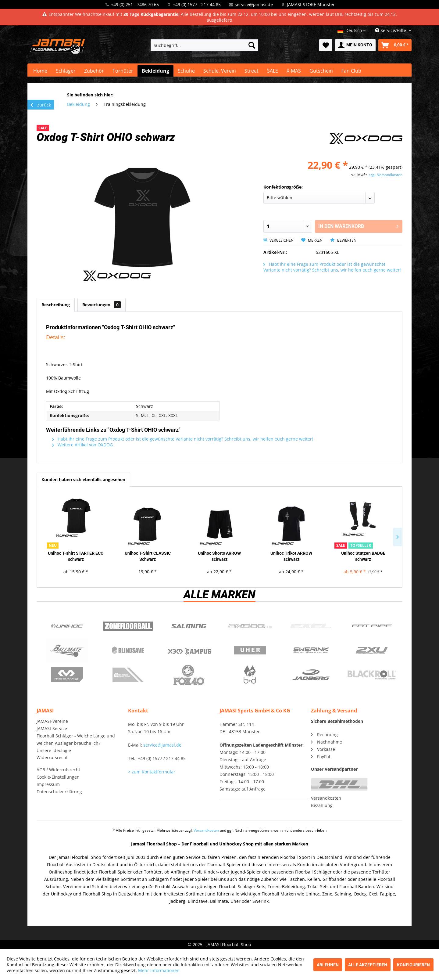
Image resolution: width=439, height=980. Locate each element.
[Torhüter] (123, 71)
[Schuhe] (186, 71)
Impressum (48, 784)
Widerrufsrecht (52, 757)
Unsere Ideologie (54, 750)
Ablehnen (328, 965)
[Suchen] (252, 45)
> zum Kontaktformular (152, 772)
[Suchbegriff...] (204, 45)
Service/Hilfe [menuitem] (391, 30)
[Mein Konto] (355, 45)
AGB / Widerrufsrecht (58, 770)
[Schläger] (66, 71)
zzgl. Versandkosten (385, 175)
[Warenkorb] (395, 45)
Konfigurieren (413, 965)
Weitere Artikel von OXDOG (82, 445)
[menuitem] (204, 45)
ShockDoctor (128, 675)
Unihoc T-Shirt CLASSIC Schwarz (148, 556)
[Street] (252, 71)
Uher (250, 650)
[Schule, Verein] (220, 71)
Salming (189, 626)
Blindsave (128, 650)
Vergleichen (278, 240)
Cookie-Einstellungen (58, 777)
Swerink (311, 650)
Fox (189, 675)
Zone (128, 626)
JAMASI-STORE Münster (311, 4)
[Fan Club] (351, 71)
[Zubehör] (94, 71)
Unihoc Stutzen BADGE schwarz (363, 556)
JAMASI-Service (52, 728)
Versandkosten (326, 798)
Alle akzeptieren (368, 965)
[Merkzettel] (326, 45)
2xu (372, 650)
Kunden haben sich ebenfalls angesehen (83, 479)
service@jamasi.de (254, 4)
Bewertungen (102, 305)
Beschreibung (56, 305)
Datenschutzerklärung (59, 792)
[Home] (40, 71)
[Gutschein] (321, 71)
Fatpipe (372, 626)
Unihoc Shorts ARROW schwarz (219, 556)
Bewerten (343, 240)
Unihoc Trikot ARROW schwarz (291, 556)
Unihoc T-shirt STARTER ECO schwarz (76, 556)
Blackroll (372, 675)
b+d (250, 675)
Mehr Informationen (159, 970)
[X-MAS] (294, 71)
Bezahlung (322, 805)
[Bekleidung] (155, 71)
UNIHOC (67, 626)
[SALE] (273, 71)
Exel (311, 626)
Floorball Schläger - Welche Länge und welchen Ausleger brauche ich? (76, 739)
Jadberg (311, 675)
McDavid (67, 675)
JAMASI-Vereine (52, 721)
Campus (189, 650)
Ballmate (67, 650)
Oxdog (250, 626)
